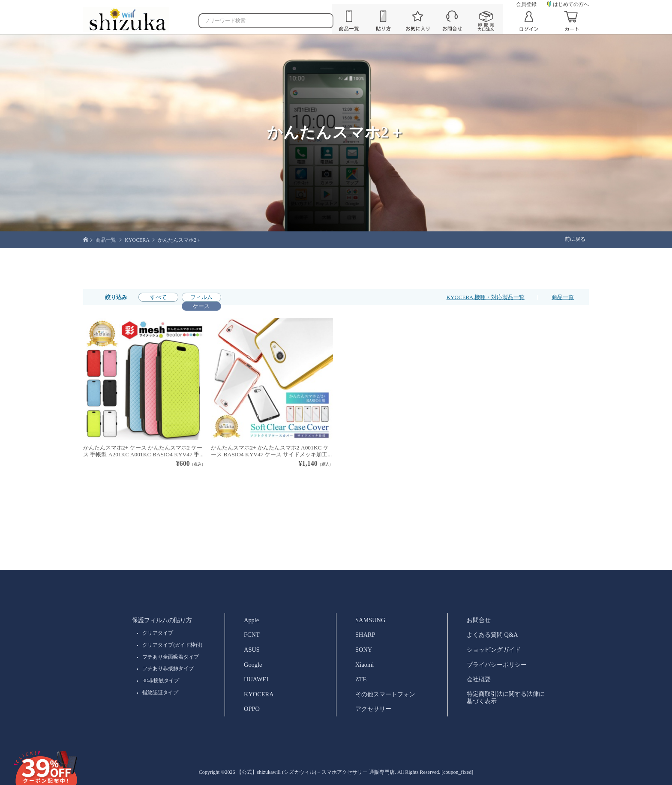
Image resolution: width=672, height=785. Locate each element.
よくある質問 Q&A (492, 635)
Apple (251, 620)
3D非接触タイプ (161, 680)
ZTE (361, 679)
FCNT (252, 635)
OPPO (252, 709)
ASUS (252, 650)
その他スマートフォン (385, 694)
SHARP (365, 635)
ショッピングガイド (494, 650)
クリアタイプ (158, 633)
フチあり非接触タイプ (168, 668)
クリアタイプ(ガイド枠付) (172, 645)
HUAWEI (256, 679)
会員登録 (526, 4)
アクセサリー (373, 709)
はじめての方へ (568, 4)
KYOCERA (259, 694)
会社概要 (479, 679)
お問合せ (479, 620)
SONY (364, 650)
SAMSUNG (370, 620)
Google (253, 665)
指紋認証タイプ (160, 692)
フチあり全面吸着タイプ (171, 657)
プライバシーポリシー (497, 665)
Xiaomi (364, 665)
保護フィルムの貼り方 (162, 620)
